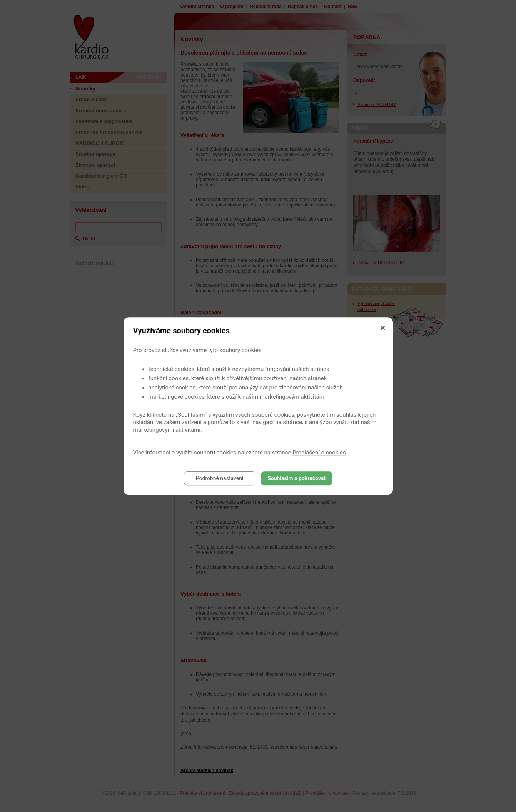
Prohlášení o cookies (319, 453)
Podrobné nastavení (220, 478)
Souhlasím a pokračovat (296, 478)
